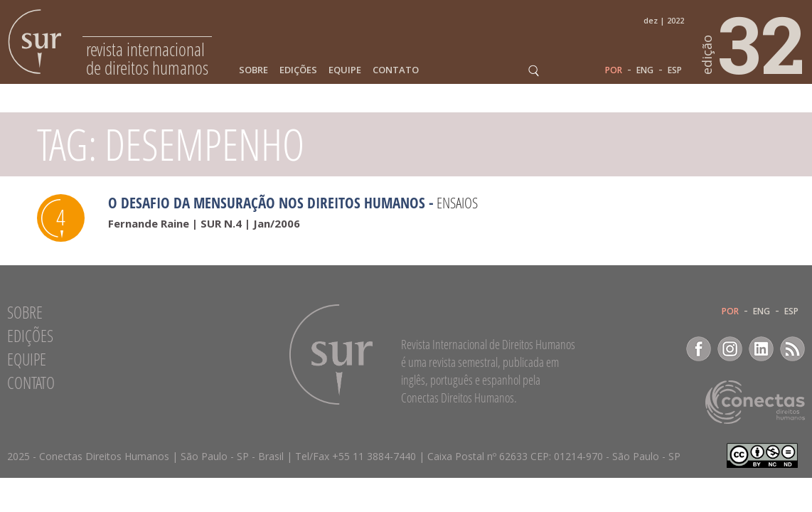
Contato (396, 70)
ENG (645, 70)
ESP (675, 70)
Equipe (345, 70)
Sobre (253, 70)
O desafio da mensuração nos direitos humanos (267, 203)
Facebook (699, 349)
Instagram (730, 349)
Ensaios (457, 203)
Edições (298, 70)
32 (754, 43)
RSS (792, 349)
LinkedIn (761, 349)
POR (614, 70)
